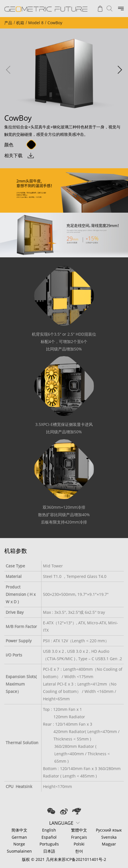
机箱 (20, 23)
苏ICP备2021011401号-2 (84, 859)
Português (49, 844)
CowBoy (55, 23)
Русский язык (109, 830)
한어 (79, 851)
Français (79, 837)
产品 (8, 23)
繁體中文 (79, 830)
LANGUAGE (61, 823)
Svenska (109, 837)
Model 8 (36, 23)
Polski (79, 844)
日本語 (49, 851)
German (19, 837)
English (49, 830)
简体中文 (19, 830)
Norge (19, 844)
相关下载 (13, 155)
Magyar (109, 844)
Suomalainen (19, 851)
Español (49, 837)
